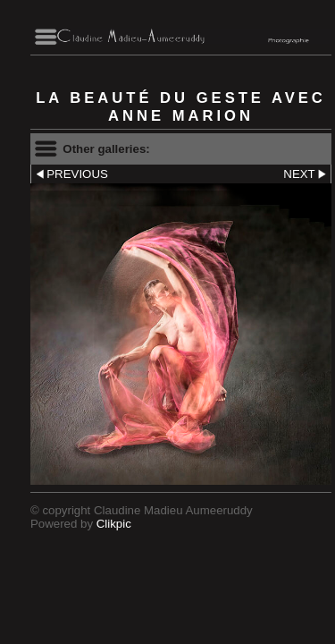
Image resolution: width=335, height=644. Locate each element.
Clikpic (114, 524)
